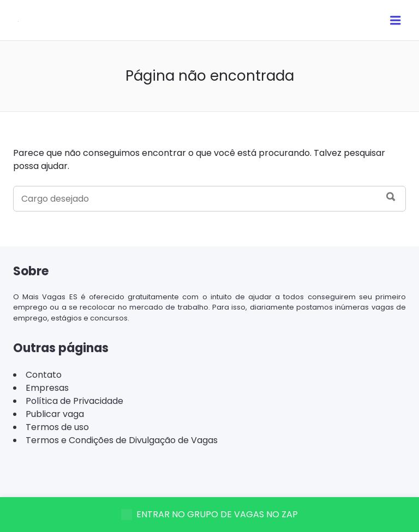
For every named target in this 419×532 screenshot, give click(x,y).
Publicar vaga (55, 414)
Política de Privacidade (74, 401)
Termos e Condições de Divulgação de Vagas (122, 440)
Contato (44, 375)
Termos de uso (57, 427)
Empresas (47, 388)
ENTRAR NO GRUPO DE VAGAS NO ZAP (209, 514)
